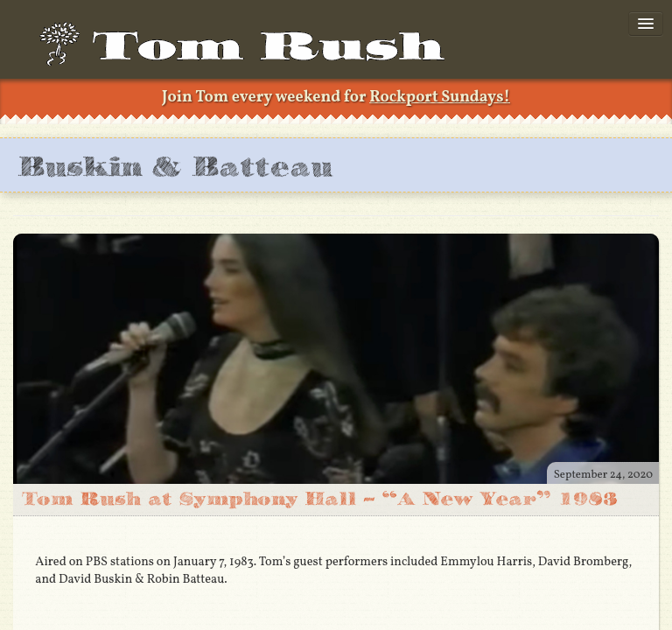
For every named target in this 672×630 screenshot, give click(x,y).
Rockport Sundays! (440, 98)
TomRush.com (251, 52)
